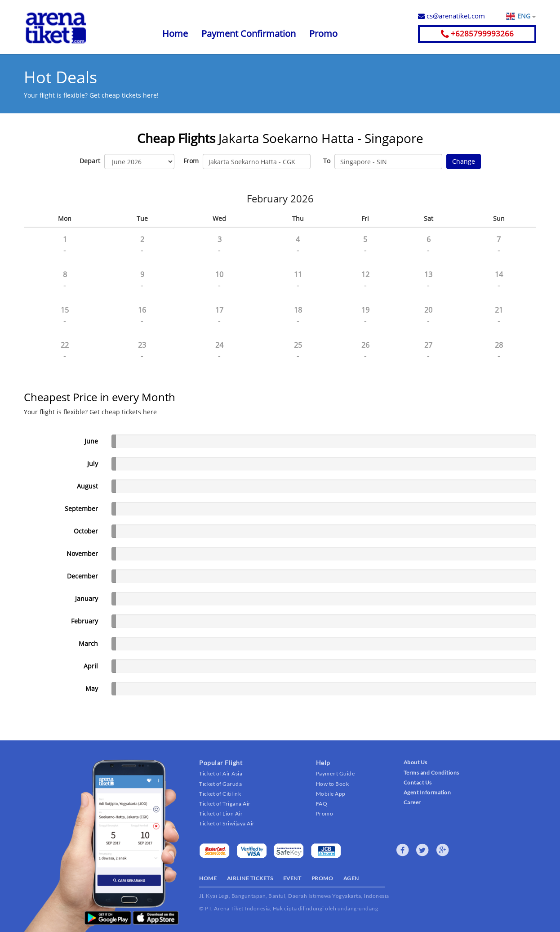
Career (412, 802)
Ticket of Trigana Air (225, 804)
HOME (208, 878)
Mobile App (331, 794)
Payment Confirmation (249, 34)
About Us (416, 762)
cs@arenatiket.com (451, 16)
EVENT (292, 878)
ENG (526, 16)
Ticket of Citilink (220, 794)
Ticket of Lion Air (221, 813)
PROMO (322, 878)
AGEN (351, 878)
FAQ (322, 804)
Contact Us (418, 782)
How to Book (333, 784)
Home (175, 34)
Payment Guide (336, 773)
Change (464, 161)
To (327, 161)
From (191, 161)
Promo (323, 34)
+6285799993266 (477, 34)
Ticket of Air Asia (221, 773)
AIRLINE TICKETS (250, 878)
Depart (90, 161)
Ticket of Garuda (220, 784)
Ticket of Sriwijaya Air (227, 823)
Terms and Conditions (431, 773)
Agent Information (427, 792)
